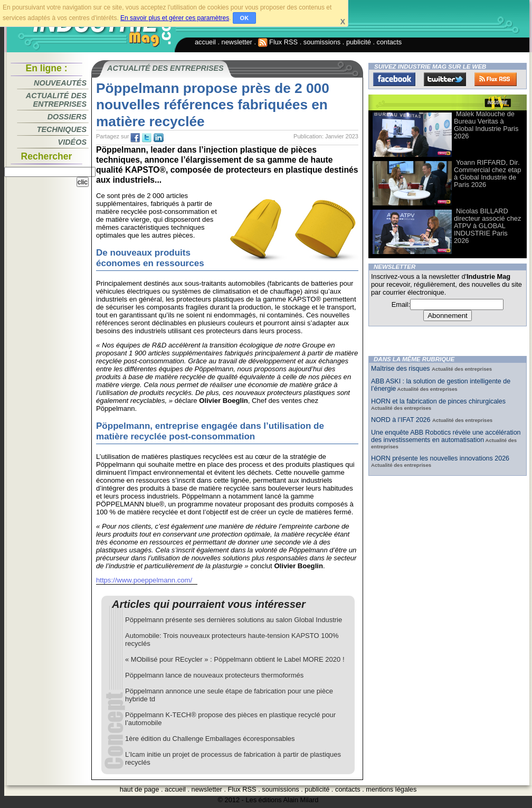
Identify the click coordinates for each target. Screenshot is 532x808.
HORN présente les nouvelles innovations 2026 (440, 458)
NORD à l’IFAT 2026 (402, 420)
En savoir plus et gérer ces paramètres (175, 18)
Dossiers (67, 117)
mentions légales (391, 789)
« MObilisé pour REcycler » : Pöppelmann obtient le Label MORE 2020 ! (235, 659)
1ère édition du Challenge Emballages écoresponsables (210, 739)
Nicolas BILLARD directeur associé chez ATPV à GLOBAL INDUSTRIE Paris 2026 (487, 226)
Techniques (62, 129)
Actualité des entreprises (56, 100)
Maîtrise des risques (401, 369)
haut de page (140, 789)
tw (147, 138)
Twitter (445, 79)
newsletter (237, 42)
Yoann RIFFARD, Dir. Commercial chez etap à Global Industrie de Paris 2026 (487, 173)
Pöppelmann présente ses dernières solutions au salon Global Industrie (234, 620)
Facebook (394, 79)
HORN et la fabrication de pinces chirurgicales (438, 401)
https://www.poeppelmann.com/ (144, 580)
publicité (359, 42)
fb (135, 138)
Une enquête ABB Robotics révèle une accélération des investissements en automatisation (446, 436)
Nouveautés (60, 83)
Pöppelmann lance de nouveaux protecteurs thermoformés (214, 675)
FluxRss (496, 79)
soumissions (322, 42)
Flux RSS (278, 42)
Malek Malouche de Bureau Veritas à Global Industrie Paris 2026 (486, 125)
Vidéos (72, 142)
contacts (389, 42)
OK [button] (245, 18)
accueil (205, 42)
